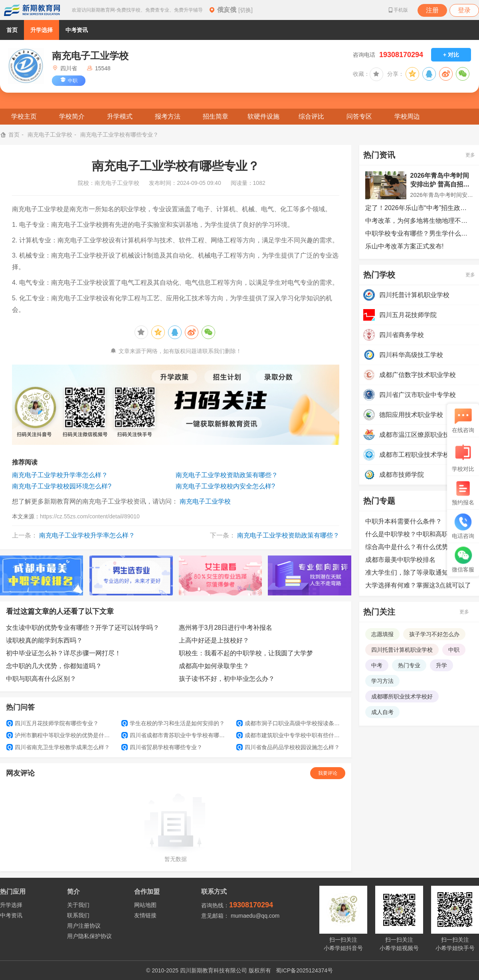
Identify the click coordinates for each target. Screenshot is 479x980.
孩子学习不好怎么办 (434, 634)
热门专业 (409, 665)
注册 (432, 10)
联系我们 (78, 915)
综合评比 (311, 116)
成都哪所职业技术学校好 (402, 696)
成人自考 (382, 712)
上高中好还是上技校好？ (214, 640)
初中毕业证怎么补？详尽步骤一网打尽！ (63, 653)
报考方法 (168, 116)
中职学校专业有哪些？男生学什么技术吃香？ (419, 233)
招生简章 (216, 116)
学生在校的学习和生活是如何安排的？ (173, 723)
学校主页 (24, 116)
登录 (464, 10)
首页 (12, 30)
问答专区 (359, 116)
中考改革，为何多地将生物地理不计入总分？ (419, 221)
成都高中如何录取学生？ (214, 666)
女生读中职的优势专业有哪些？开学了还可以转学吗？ (83, 628)
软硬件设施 (263, 116)
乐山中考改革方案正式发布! (404, 246)
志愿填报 (382, 634)
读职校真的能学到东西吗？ (44, 640)
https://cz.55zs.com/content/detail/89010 (90, 516)
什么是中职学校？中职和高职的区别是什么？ (419, 534)
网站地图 (145, 905)
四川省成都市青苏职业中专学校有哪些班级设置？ (176, 735)
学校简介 (72, 116)
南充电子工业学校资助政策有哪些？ (227, 475)
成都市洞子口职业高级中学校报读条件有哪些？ (291, 723)
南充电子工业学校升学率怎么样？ (60, 475)
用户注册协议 (84, 926)
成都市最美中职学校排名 (400, 560)
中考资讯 (77, 30)
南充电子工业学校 (50, 135)
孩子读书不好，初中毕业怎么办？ (227, 679)
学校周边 (407, 116)
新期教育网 (32, 10)
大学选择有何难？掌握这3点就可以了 (418, 585)
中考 (377, 665)
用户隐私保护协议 (89, 936)
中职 (454, 650)
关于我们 (78, 905)
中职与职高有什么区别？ (41, 679)
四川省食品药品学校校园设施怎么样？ (288, 747)
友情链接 (145, 915)
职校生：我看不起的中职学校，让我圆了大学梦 (246, 653)
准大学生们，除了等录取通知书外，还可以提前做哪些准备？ (419, 572)
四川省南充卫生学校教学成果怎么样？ (58, 747)
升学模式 (120, 116)
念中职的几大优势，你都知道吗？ (54, 666)
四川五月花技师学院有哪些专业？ (52, 723)
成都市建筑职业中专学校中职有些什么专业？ (291, 735)
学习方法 (382, 681)
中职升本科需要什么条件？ (404, 521)
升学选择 (42, 30)
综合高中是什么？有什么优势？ (410, 547)
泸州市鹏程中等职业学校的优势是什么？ (61, 735)
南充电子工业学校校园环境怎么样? (62, 486)
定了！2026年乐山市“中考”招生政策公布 (419, 208)
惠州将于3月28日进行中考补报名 (226, 628)
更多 (470, 155)
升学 (441, 665)
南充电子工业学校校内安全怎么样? (225, 486)
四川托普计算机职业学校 (402, 650)
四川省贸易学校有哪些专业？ (162, 747)
